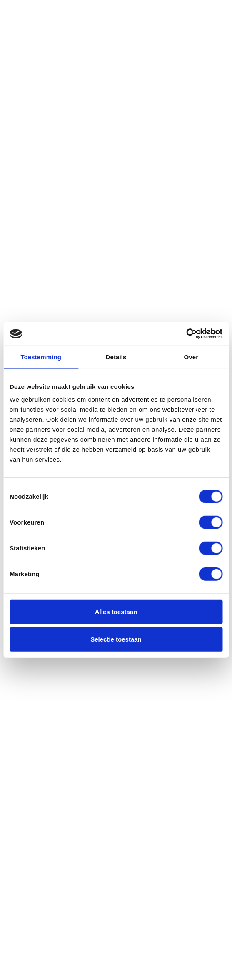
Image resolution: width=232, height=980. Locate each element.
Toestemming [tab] (41, 357)
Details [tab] (116, 357)
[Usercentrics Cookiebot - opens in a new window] (186, 334)
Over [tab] (191, 357)
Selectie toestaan (116, 639)
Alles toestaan (116, 612)
